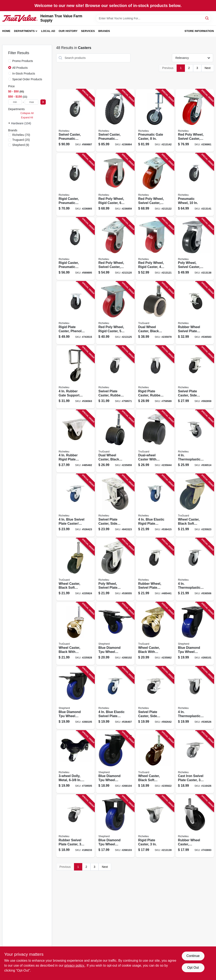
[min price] (15, 102)
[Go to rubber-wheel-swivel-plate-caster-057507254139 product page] (155, 569)
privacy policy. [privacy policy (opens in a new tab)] (75, 965)
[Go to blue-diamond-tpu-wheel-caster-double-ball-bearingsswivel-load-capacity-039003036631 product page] (115, 762)
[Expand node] (10, 123)
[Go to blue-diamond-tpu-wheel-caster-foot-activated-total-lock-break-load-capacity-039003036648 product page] (75, 698)
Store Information (199, 31)
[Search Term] (153, 18)
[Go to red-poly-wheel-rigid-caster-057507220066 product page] (115, 185)
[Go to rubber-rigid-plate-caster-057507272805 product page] (75, 441)
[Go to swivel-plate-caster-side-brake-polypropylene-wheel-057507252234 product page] (115, 505)
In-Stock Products (24, 73)
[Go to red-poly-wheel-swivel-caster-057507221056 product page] (155, 185)
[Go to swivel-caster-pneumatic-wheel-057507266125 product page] (115, 121)
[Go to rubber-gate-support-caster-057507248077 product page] (75, 377)
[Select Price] (43, 102)
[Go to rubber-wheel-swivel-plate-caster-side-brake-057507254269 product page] (195, 313)
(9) (21, 145)
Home (6, 31)
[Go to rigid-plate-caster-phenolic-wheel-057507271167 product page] (75, 313)
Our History (68, 31)
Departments (24, 31)
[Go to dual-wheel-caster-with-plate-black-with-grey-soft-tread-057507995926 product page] (155, 441)
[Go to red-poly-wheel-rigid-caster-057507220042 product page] (155, 249)
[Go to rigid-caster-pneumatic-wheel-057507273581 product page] (75, 185)
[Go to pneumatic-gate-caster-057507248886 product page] (155, 121)
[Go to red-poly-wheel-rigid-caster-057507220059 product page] (115, 313)
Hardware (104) (21, 123)
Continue (193, 956)
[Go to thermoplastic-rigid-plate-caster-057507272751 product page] (195, 698)
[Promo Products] (10, 61)
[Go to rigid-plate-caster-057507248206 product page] (155, 826)
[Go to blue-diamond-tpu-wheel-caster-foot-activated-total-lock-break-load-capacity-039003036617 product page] (115, 633)
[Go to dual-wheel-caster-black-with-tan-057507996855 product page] (155, 313)
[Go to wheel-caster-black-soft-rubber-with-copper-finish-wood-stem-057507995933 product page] (155, 762)
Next (208, 68)
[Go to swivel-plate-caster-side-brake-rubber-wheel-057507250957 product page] (155, 698)
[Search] (207, 18)
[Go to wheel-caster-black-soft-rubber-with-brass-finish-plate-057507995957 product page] (195, 505)
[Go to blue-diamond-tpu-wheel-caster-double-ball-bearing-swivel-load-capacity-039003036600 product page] (195, 633)
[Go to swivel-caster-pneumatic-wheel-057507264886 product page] (75, 121)
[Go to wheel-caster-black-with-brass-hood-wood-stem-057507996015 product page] (75, 633)
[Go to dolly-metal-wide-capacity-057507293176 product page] (75, 762)
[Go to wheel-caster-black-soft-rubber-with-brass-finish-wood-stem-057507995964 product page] (75, 569)
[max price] (32, 102)
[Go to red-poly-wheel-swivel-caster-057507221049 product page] (115, 249)
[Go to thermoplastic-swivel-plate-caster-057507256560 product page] (195, 569)
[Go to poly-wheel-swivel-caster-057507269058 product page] (195, 249)
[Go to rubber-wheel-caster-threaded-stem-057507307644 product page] (195, 826)
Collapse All (27, 113)
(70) (21, 135)
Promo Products (23, 61)
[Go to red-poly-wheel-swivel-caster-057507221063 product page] (195, 121)
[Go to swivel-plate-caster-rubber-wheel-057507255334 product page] (115, 377)
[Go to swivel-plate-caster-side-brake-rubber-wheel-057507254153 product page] (195, 377)
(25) (21, 140)
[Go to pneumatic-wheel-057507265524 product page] (195, 185)
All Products (20, 68)
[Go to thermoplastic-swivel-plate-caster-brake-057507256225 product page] (195, 441)
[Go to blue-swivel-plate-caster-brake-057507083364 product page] (75, 505)
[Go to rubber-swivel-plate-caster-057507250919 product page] (75, 826)
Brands (104, 31)
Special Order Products (27, 79)
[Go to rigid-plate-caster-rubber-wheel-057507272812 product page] (155, 377)
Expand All (27, 118)
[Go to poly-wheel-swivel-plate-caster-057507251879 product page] (115, 569)
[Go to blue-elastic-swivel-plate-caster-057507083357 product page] (115, 698)
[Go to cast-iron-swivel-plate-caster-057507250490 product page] (195, 762)
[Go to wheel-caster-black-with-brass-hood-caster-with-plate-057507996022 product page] (155, 633)
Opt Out (193, 968)
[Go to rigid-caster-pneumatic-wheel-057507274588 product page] (75, 249)
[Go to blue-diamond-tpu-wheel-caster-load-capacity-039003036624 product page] (115, 826)
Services (88, 31)
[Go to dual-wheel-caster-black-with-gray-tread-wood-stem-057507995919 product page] (115, 441)
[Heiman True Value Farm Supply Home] (20, 18)
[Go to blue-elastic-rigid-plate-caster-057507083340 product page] (155, 505)
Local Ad (48, 31)
